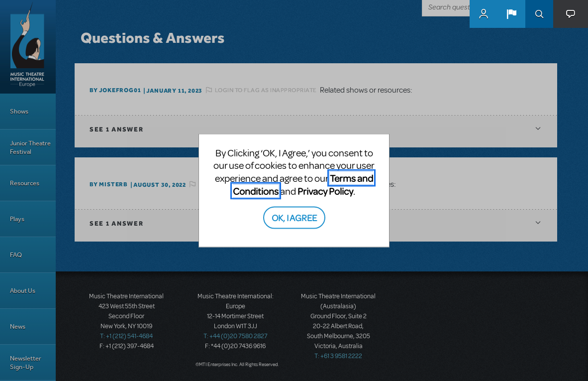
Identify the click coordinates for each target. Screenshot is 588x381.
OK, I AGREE (294, 217)
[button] (511, 14)
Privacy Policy (325, 190)
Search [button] (539, 14)
